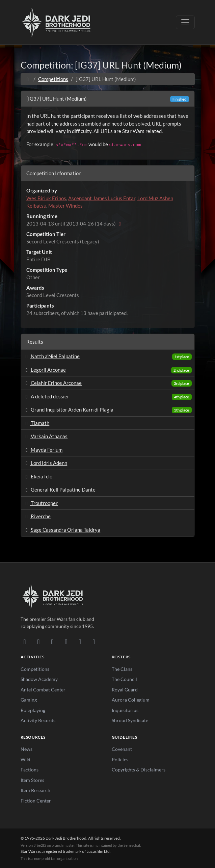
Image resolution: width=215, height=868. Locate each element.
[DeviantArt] (39, 641)
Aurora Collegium (131, 700)
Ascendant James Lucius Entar (102, 198)
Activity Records (38, 720)
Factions (30, 770)
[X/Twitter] (80, 641)
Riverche (37, 516)
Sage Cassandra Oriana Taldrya (62, 530)
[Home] (28, 79)
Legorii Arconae (45, 370)
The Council (124, 679)
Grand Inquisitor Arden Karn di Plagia (69, 410)
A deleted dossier (47, 396)
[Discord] (25, 641)
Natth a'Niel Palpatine (52, 356)
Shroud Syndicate (130, 720)
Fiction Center (36, 801)
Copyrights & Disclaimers (139, 770)
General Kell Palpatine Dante (60, 490)
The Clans (122, 669)
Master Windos (65, 206)
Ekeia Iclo (38, 476)
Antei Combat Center (43, 690)
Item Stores (32, 780)
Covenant (122, 749)
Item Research (35, 790)
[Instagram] (66, 641)
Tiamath (37, 423)
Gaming (29, 700)
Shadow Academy (39, 679)
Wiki (25, 759)
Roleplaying (33, 710)
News (26, 749)
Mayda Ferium (43, 450)
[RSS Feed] (94, 641)
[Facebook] (52, 641)
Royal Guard (125, 690)
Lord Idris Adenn (46, 463)
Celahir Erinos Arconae (53, 383)
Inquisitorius (125, 710)
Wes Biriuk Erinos (46, 198)
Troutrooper (41, 503)
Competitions (53, 79)
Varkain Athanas (46, 436)
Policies (120, 759)
